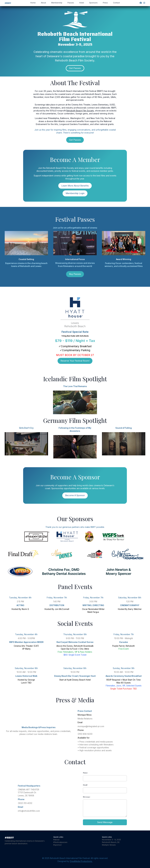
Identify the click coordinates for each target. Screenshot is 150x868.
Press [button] (105, 3)
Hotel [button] (82, 3)
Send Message (105, 822)
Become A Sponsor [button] (75, 495)
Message (87, 797)
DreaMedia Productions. (81, 861)
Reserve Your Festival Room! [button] (75, 361)
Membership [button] (57, 3)
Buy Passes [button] (75, 274)
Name (85, 773)
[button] (141, 3)
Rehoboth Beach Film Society (80, 111)
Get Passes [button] (75, 68)
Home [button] (33, 3)
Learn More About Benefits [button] (75, 186)
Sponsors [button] (93, 3)
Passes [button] (71, 3)
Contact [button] (116, 3)
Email (85, 785)
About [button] (43, 3)
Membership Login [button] (75, 193)
